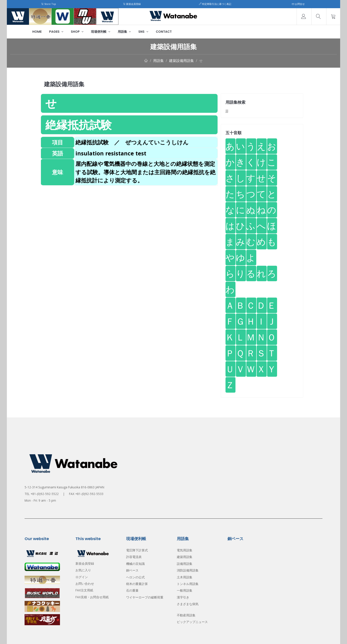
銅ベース (132, 570)
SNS (143, 32)
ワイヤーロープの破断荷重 (145, 597)
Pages (56, 32)
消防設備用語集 (188, 570)
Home (37, 32)
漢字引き (183, 597)
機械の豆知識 (135, 564)
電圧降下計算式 (137, 550)
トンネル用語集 (188, 584)
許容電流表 (134, 557)
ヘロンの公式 (135, 577)
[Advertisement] (129, 216)
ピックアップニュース (192, 622)
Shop (77, 32)
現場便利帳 (101, 32)
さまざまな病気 (188, 604)
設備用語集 (185, 564)
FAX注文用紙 (84, 590)
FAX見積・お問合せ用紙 (92, 597)
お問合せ (298, 4)
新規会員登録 (132, 4)
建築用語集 (185, 557)
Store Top (49, 4)
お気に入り (83, 570)
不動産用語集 (186, 615)
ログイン (82, 577)
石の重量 (132, 590)
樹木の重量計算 (137, 584)
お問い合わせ (85, 584)
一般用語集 (185, 590)
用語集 (124, 32)
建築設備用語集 (181, 61)
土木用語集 (185, 577)
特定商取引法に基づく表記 (215, 4)
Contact (164, 32)
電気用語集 (185, 550)
